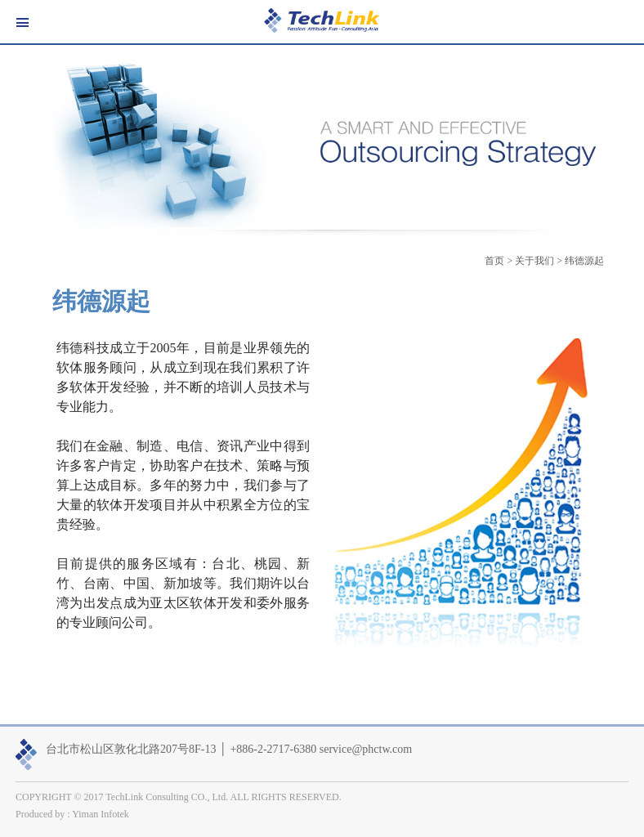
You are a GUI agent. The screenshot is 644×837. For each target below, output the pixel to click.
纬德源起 (584, 261)
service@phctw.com (366, 749)
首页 (494, 261)
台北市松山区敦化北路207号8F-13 (131, 749)
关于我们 (534, 261)
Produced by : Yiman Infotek (72, 814)
